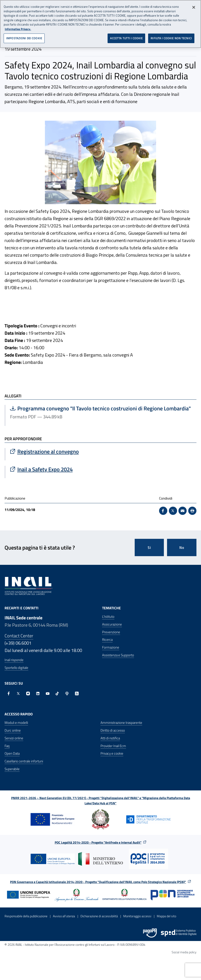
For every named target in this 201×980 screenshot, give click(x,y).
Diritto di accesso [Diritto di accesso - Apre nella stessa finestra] (113, 730)
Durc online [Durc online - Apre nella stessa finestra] (13, 730)
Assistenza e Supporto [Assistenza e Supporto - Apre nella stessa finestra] (118, 655)
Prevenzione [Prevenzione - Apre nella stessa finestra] (111, 632)
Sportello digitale (16, 668)
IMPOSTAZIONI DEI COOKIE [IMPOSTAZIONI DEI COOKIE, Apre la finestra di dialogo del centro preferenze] (24, 38)
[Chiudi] (194, 7)
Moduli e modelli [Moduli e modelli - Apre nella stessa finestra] (16, 723)
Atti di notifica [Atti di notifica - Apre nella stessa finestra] (110, 738)
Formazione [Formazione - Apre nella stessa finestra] (111, 647)
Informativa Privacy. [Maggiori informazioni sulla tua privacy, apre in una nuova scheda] (18, 29)
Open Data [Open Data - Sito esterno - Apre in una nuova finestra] (12, 753)
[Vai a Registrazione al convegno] (101, 451)
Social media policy (184, 952)
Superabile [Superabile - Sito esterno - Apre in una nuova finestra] (12, 769)
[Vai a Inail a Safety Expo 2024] (101, 469)
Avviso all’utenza (64, 916)
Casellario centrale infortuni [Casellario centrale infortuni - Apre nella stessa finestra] (24, 761)
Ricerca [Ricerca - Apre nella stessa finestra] (107, 640)
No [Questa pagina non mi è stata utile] (182, 547)
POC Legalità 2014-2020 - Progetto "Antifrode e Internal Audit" (98, 842)
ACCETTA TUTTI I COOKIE (126, 38)
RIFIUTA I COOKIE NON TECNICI (171, 38)
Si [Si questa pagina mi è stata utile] (149, 547)
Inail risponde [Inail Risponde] (14, 660)
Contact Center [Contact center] (19, 636)
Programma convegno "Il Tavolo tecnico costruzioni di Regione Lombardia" (100, 408)
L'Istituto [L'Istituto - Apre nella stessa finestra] (108, 616)
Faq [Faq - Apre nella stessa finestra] (7, 746)
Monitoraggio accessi (137, 916)
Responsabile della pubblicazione (26, 916)
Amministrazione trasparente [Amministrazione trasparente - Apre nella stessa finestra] (121, 723)
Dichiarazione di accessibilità (99, 916)
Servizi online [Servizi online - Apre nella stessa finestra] (14, 738)
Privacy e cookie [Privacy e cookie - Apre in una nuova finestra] (112, 753)
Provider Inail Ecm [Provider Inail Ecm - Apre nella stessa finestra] (113, 746)
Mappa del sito (166, 916)
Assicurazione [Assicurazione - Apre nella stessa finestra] (112, 624)
